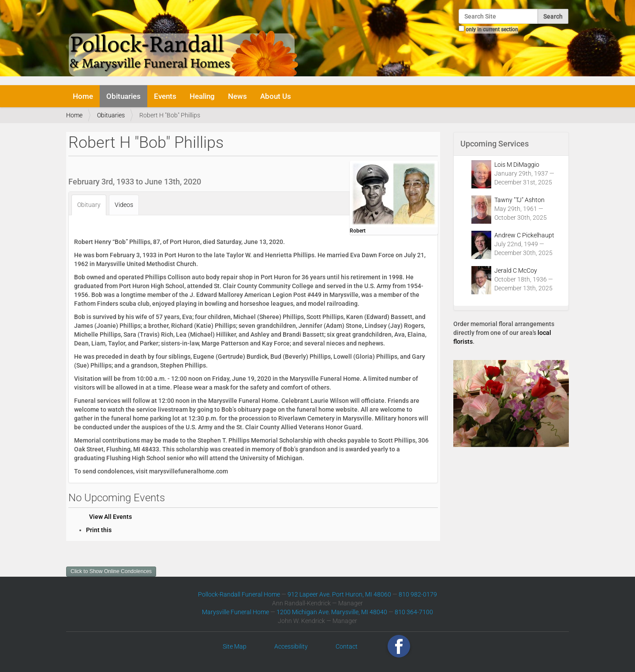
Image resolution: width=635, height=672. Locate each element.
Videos (124, 205)
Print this (99, 530)
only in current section (492, 30)
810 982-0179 (418, 594)
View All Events (110, 517)
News (237, 96)
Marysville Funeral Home (235, 612)
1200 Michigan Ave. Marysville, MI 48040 (332, 612)
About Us (276, 96)
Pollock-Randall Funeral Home (239, 594)
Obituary (89, 205)
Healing (202, 96)
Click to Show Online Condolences (111, 571)
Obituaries (123, 96)
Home (83, 96)
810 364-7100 (414, 612)
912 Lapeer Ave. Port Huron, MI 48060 (339, 594)
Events (165, 96)
